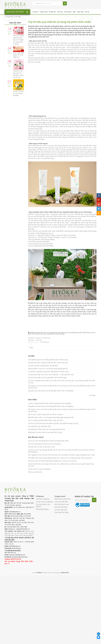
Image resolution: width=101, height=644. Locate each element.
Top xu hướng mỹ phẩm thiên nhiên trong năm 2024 (46, 420)
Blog (74, 12)
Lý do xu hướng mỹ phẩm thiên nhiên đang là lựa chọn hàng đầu (50, 403)
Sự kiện (31, 356)
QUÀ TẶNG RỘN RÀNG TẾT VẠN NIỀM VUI (18, 55)
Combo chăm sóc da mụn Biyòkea (39, 469)
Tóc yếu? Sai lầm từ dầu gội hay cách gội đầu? (43, 366)
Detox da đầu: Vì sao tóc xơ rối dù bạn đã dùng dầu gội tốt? (48, 369)
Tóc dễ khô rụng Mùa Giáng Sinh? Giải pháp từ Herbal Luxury (48, 371)
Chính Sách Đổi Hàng (61, 512)
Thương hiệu (68, 12)
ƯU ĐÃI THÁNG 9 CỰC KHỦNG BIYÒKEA (18, 93)
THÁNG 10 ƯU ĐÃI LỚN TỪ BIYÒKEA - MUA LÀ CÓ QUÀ (18, 74)
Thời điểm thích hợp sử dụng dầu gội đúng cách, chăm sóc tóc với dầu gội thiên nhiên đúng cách (60, 458)
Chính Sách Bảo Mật (61, 502)
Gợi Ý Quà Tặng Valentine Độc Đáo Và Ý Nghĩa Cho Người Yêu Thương (18, 40)
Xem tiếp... (93, 395)
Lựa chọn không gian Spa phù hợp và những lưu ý (45, 444)
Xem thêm (32, 400)
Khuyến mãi (52, 12)
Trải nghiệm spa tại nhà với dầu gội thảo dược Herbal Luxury (48, 360)
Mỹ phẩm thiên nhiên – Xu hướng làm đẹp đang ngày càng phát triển (51, 417)
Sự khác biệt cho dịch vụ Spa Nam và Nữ (41, 447)
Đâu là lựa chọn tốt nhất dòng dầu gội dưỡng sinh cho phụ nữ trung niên (52, 461)
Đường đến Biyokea (42, 509)
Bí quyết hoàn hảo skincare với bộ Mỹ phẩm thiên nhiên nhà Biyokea (51, 391)
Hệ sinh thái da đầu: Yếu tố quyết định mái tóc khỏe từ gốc (48, 377)
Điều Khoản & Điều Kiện (62, 499)
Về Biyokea (40, 496)
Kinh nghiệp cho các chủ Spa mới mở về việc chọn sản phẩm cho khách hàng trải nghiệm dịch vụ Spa (61, 455)
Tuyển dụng (80, 12)
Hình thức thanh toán (62, 504)
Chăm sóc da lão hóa (35, 472)
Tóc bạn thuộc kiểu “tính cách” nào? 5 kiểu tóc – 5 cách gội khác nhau (51, 375)
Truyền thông (44, 12)
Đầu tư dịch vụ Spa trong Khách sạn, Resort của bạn (45, 414)
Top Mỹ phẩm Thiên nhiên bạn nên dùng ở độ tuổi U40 (47, 429)
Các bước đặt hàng (61, 510)
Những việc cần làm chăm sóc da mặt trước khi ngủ (45, 432)
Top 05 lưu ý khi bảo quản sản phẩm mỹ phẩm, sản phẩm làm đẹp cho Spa (53, 423)
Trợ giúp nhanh (60, 496)
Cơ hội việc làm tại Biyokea (45, 502)
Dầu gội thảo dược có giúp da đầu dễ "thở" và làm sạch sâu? (48, 363)
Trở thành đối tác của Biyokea (43, 505)
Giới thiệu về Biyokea (43, 499)
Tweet (31, 348)
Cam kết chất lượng (61, 507)
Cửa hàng (60, 12)
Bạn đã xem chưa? (36, 437)
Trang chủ (35, 12)
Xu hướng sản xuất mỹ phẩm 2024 (40, 426)
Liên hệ (87, 12)
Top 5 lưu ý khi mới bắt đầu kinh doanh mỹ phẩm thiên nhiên (48, 441)
